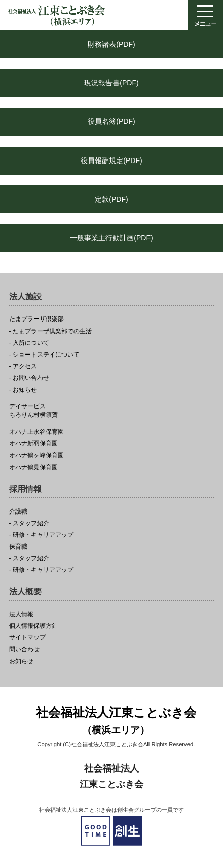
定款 (111, 199)
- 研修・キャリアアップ (41, 535)
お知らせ (21, 662)
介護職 (18, 512)
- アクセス (23, 366)
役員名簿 (111, 121)
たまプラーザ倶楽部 (36, 319)
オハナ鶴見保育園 (33, 468)
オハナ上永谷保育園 (36, 432)
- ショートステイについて (44, 355)
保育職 (18, 547)
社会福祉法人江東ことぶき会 (116, 722)
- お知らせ (23, 390)
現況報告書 (111, 83)
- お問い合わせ (29, 378)
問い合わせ (24, 649)
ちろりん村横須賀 (112, 411)
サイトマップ (27, 638)
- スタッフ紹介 (29, 523)
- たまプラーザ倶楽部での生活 (50, 331)
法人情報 (21, 614)
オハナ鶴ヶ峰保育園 (36, 455)
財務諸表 (111, 44)
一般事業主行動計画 (111, 238)
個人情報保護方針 (33, 626)
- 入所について (29, 343)
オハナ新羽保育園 (33, 444)
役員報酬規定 (111, 160)
